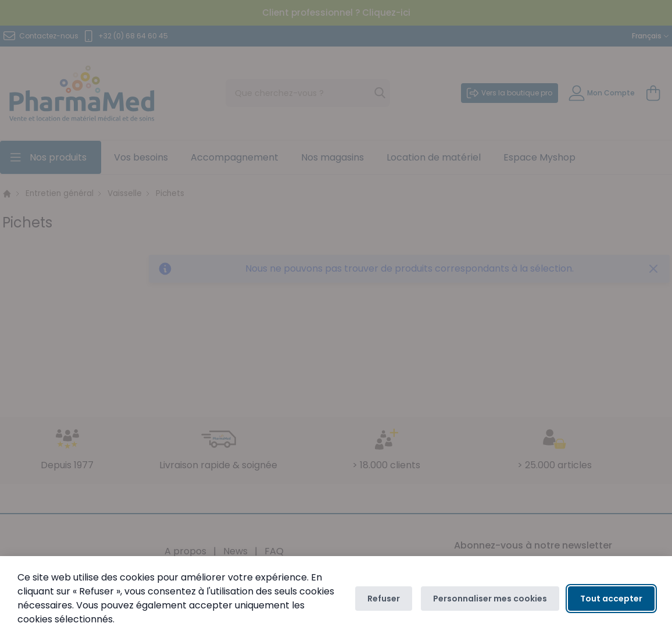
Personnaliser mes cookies (490, 599)
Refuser (384, 599)
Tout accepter (611, 599)
